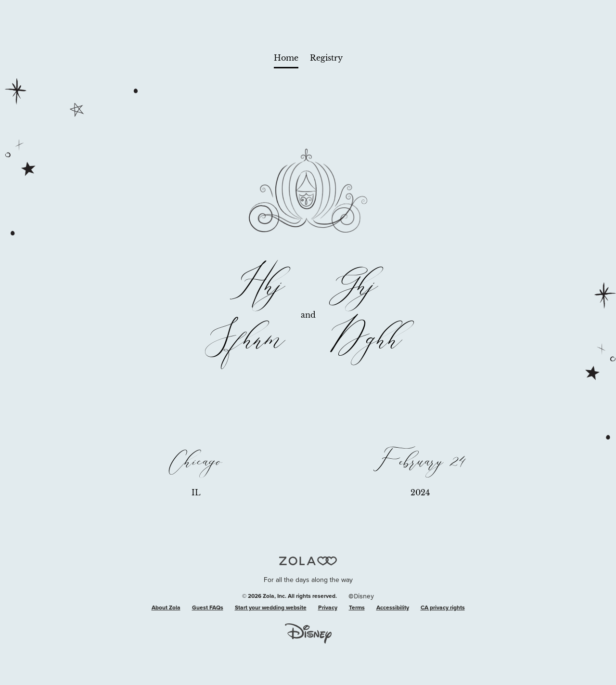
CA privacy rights (443, 608)
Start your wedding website (271, 608)
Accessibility (393, 608)
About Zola (166, 608)
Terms (357, 608)
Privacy (328, 608)
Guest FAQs (208, 608)
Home (286, 58)
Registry (326, 58)
